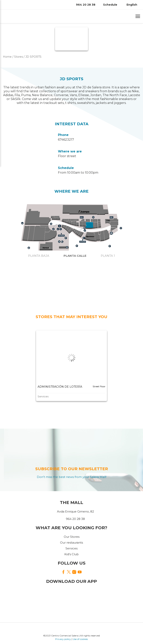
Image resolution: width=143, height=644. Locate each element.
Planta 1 (108, 256)
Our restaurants (71, 543)
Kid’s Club (71, 554)
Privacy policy (63, 639)
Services (71, 548)
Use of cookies (80, 639)
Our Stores (72, 537)
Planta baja (39, 256)
